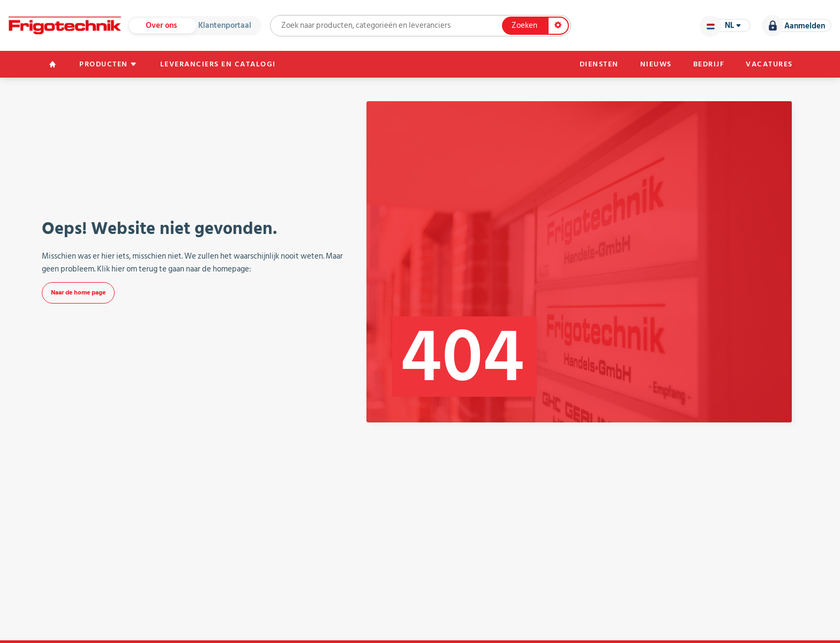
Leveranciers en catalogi (218, 64)
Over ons (161, 25)
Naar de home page (78, 293)
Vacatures (769, 64)
